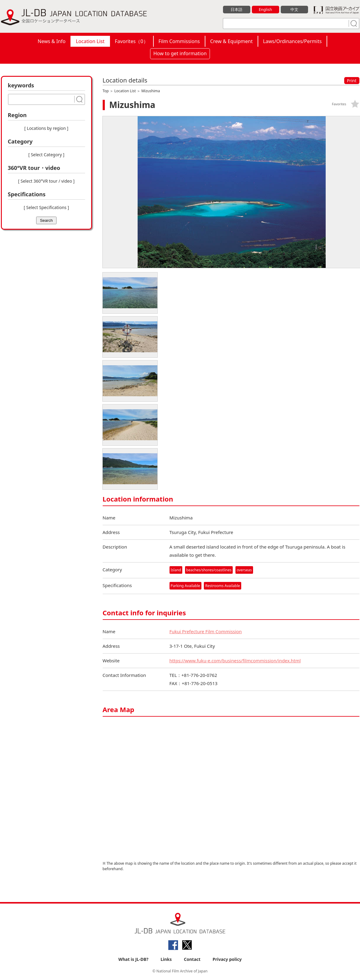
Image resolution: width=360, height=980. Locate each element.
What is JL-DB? (134, 959)
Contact (192, 959)
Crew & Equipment (231, 41)
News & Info (52, 41)
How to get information (180, 53)
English (265, 9)
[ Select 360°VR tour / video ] (46, 181)
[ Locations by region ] (46, 128)
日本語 (237, 9)
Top (106, 91)
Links (166, 959)
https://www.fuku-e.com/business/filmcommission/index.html (236, 661)
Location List (90, 41)
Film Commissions (179, 41)
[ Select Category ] (46, 155)
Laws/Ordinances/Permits (292, 41)
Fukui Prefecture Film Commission (206, 632)
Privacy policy (227, 959)
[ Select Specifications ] (46, 207)
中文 (294, 9)
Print (352, 81)
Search (46, 220)
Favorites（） (131, 41)
